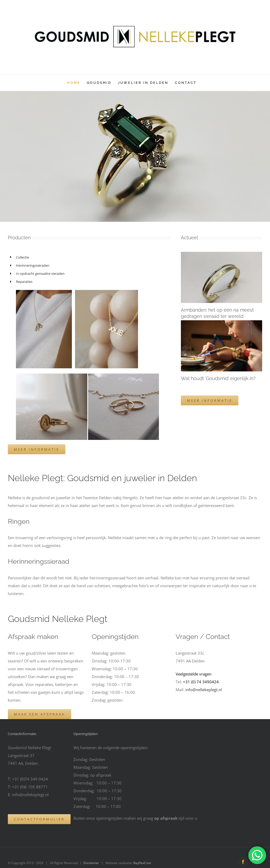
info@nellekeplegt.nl (204, 690)
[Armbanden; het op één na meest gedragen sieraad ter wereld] (222, 277)
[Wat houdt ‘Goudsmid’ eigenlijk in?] (222, 346)
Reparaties (24, 282)
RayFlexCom (142, 863)
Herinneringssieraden (33, 265)
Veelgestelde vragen (194, 674)
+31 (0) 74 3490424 (201, 682)
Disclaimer (91, 863)
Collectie (22, 257)
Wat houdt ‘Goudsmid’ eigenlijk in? (218, 378)
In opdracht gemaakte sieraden (41, 273)
